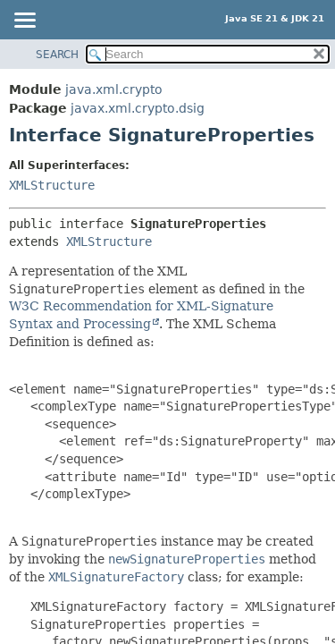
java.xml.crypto (114, 89)
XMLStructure (52, 185)
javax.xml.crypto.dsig (138, 108)
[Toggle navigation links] (24, 21)
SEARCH (57, 55)
